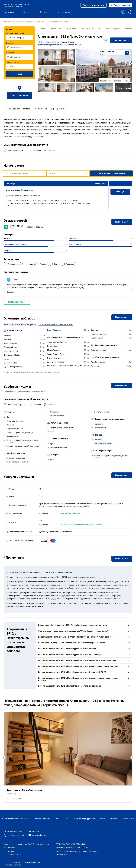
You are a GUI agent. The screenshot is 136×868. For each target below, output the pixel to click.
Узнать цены (120, 192)
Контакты (114, 819)
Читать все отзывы (35, 227)
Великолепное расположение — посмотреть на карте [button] (60, 45)
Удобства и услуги (113, 29)
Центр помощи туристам (84, 819)
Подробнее (11, 292)
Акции (43, 12)
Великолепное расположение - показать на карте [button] (56, 325)
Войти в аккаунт (121, 5)
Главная (7, 22)
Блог (27, 12)
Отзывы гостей (72, 29)
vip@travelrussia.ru (38, 835)
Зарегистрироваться (94, 5)
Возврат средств (43, 819)
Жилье (10, 12)
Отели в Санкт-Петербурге (22, 22)
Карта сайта (128, 819)
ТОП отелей (63, 12)
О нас (66, 819)
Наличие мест (55, 29)
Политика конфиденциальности (16, 819)
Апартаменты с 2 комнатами (19, 190)
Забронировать (121, 40)
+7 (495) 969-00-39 (14, 835)
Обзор (43, 29)
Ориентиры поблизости (92, 29)
